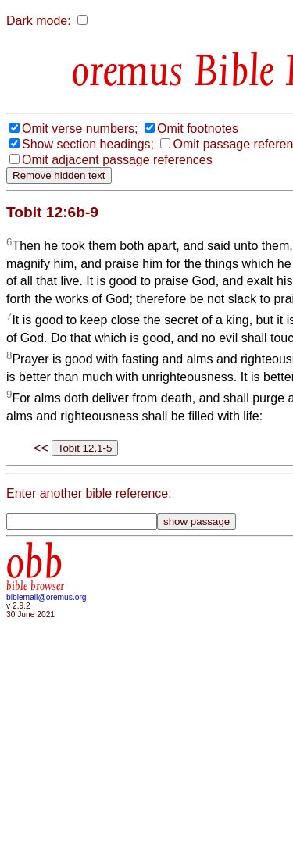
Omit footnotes (198, 129)
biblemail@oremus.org (46, 597)
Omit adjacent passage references (117, 160)
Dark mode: (39, 21)
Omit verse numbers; (80, 129)
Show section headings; (88, 144)
